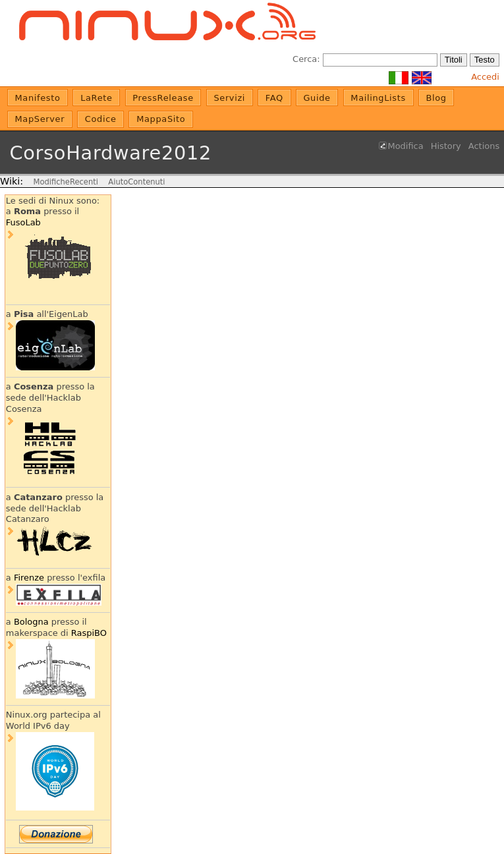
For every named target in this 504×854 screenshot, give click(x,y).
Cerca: (306, 59)
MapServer (40, 119)
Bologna (31, 622)
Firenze (29, 578)
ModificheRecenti (65, 182)
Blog (436, 98)
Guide (317, 98)
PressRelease (163, 98)
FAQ (274, 98)
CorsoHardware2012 (110, 153)
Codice (101, 119)
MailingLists (378, 98)
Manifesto (38, 98)
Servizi (229, 98)
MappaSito (161, 119)
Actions (484, 146)
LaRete (96, 98)
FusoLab (23, 222)
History (446, 146)
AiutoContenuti (136, 182)
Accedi (485, 77)
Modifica (406, 146)
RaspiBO (89, 633)
